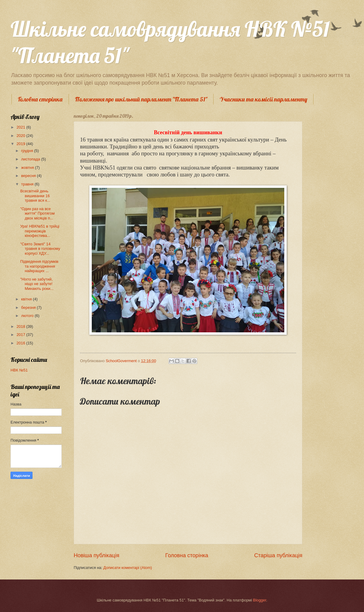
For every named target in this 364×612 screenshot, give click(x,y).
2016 (21, 343)
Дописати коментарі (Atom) (128, 568)
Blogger (260, 600)
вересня (29, 176)
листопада (31, 159)
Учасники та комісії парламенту (263, 99)
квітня (27, 299)
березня (29, 308)
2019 (21, 144)
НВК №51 (19, 370)
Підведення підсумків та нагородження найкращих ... (40, 266)
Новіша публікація (96, 555)
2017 (21, 335)
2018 (21, 326)
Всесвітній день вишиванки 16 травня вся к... (35, 196)
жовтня (28, 168)
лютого (28, 316)
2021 (21, 127)
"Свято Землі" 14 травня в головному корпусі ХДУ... (40, 249)
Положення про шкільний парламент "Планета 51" (141, 99)
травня (28, 184)
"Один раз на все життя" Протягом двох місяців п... (37, 213)
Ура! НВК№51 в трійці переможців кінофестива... (40, 231)
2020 (21, 136)
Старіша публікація (278, 555)
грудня (28, 151)
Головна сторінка (40, 99)
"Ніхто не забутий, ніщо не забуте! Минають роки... (37, 284)
